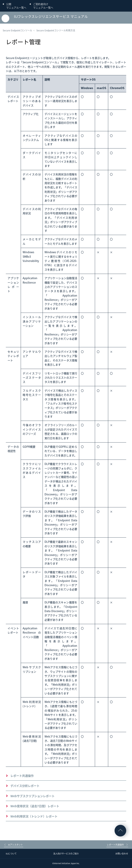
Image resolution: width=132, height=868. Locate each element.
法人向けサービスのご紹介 (66, 854)
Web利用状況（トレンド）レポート (34, 816)
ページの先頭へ (120, 831)
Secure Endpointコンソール (17, 30)
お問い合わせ (122, 854)
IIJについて (11, 854)
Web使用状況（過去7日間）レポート (35, 806)
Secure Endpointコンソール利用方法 (56, 30)
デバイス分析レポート (25, 786)
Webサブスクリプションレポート (33, 796)
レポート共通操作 (22, 776)
